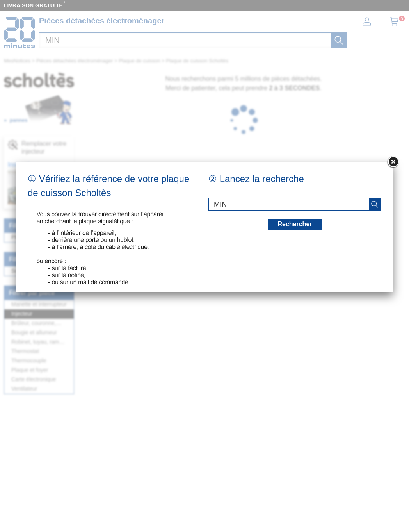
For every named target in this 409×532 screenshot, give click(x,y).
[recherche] (375, 204)
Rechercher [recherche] (295, 224)
